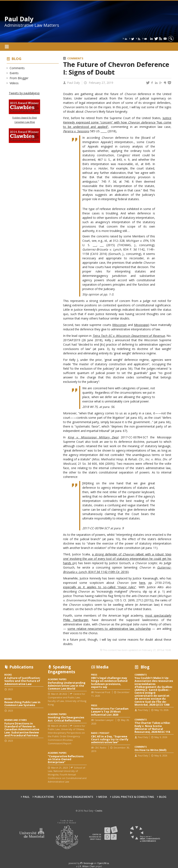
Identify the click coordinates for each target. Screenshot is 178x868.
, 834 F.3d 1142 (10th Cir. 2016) (108, 572)
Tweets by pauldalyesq (24, 93)
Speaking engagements (76, 797)
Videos (14, 83)
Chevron (129, 554)
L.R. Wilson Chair (86, 866)
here (142, 583)
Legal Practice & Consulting (133, 797)
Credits (99, 811)
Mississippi (141, 325)
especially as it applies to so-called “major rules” (100, 587)
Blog (17, 59)
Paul (26, 797)
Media (103, 797)
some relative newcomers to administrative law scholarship (109, 629)
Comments (17, 68)
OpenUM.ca (103, 863)
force (88, 863)
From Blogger (19, 78)
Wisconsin (120, 325)
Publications (44, 797)
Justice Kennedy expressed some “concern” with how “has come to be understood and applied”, (117, 122)
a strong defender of (107, 554)
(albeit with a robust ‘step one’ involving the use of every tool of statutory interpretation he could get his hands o (117, 559)
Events (14, 73)
